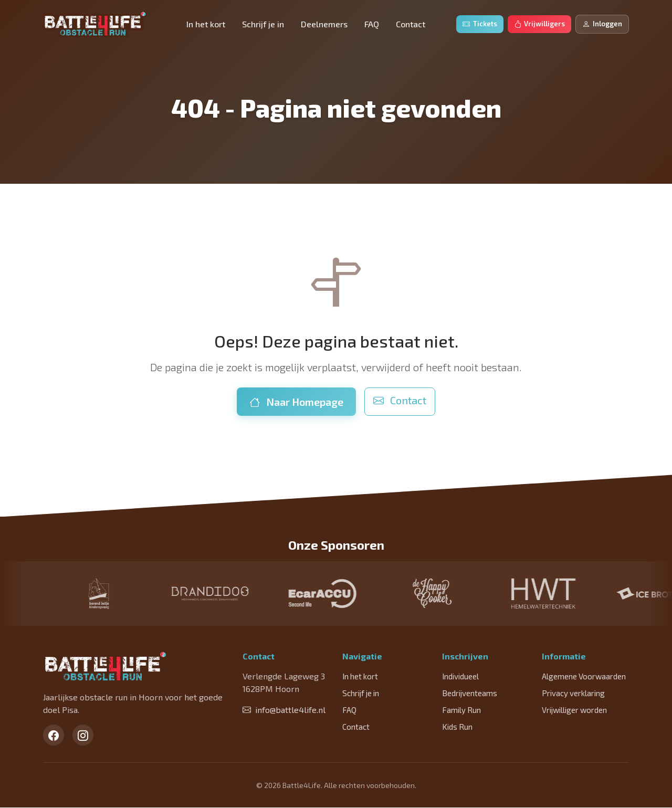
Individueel (460, 676)
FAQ (372, 24)
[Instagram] (83, 736)
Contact (411, 24)
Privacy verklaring (573, 693)
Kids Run (457, 727)
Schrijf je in (263, 24)
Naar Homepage (296, 402)
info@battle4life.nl (284, 710)
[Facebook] (54, 736)
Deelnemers (324, 24)
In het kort (206, 24)
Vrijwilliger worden (574, 710)
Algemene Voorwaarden (584, 676)
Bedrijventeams (470, 693)
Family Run (461, 710)
